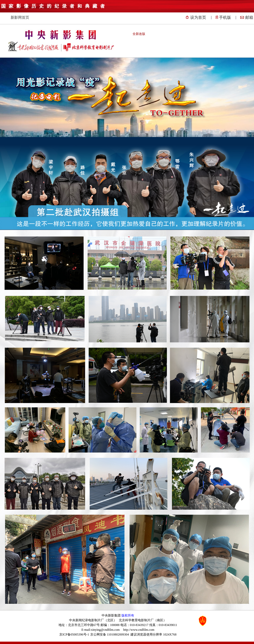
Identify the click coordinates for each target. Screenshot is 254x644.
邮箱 (249, 17)
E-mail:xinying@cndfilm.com (101, 630)
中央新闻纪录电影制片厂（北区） (93, 620)
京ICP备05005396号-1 (74, 634)
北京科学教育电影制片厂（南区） (143, 620)
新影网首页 (20, 18)
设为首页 (198, 17)
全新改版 (139, 34)
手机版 (225, 17)
